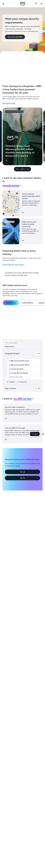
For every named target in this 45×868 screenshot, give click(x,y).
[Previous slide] (16, 169)
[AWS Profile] (41, 4)
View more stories (9, 103)
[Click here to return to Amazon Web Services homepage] (23, 4)
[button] (15, 37)
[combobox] (12, 185)
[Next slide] (29, 169)
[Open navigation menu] (3, 4)
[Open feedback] (43, 434)
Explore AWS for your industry (13, 264)
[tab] (11, 303)
